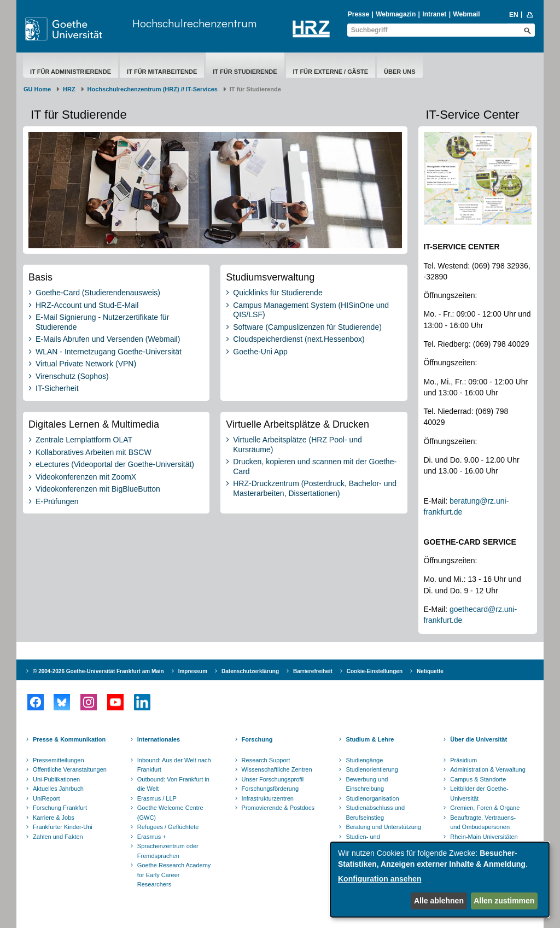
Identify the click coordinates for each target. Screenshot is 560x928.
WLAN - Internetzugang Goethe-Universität (109, 352)
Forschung (257, 739)
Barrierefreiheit (313, 671)
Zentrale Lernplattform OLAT (84, 440)
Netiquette (430, 671)
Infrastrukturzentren (268, 798)
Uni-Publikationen (56, 779)
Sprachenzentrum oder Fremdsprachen (168, 851)
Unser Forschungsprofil (273, 779)
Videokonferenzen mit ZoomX (86, 477)
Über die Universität (479, 739)
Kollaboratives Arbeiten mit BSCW (94, 452)
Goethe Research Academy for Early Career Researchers (174, 875)
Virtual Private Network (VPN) (86, 364)
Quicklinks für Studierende (278, 293)
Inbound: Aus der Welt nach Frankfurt (174, 765)
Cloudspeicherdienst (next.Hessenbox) (299, 339)
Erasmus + (152, 837)
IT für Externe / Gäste (331, 72)
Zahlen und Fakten (58, 837)
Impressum (193, 671)
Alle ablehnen (439, 901)
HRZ (69, 89)
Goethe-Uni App (260, 352)
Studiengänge (364, 760)
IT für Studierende (245, 72)
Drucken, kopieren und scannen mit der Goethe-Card (315, 466)
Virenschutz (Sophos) (72, 376)
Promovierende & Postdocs (278, 808)
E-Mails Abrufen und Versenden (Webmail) (108, 339)
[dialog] (440, 880)
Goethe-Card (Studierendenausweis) (98, 293)
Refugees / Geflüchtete (168, 827)
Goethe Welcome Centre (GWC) (170, 813)
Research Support (266, 760)
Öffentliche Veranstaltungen (70, 769)
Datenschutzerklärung (250, 671)
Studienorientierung (372, 769)
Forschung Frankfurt (60, 808)
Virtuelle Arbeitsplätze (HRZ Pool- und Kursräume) (297, 445)
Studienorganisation (372, 798)
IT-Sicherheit (57, 388)
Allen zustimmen (504, 901)
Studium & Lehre (370, 739)
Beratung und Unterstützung (383, 827)
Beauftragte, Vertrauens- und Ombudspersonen (483, 822)
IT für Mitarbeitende (162, 72)
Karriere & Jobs (54, 818)
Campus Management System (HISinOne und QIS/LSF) (311, 310)
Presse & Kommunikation (69, 739)
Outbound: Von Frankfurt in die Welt (173, 784)
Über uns (399, 72)
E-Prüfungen (57, 501)
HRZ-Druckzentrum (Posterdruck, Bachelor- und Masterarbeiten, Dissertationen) (315, 488)
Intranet (434, 14)
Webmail (466, 14)
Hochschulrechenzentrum (194, 23)
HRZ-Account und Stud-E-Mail (87, 305)
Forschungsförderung (270, 789)
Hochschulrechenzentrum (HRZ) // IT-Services (153, 89)
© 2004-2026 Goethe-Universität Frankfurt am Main (98, 671)
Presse (358, 14)
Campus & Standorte (478, 779)
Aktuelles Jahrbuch (58, 789)
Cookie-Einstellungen (375, 671)
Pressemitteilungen (59, 760)
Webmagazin (396, 14)
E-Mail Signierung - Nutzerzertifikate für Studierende (102, 322)
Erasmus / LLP (157, 798)
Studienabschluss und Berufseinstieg (375, 813)
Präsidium (463, 760)
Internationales (159, 739)
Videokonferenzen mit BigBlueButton (98, 489)
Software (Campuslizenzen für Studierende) (307, 327)
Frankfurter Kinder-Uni (63, 827)
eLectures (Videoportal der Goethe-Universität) (115, 464)
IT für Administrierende (71, 72)
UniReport (46, 798)
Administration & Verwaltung (488, 769)
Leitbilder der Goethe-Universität (479, 793)
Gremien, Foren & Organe (485, 808)
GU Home (37, 89)
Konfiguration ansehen (380, 879)
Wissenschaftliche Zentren (277, 769)
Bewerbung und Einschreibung (367, 784)
